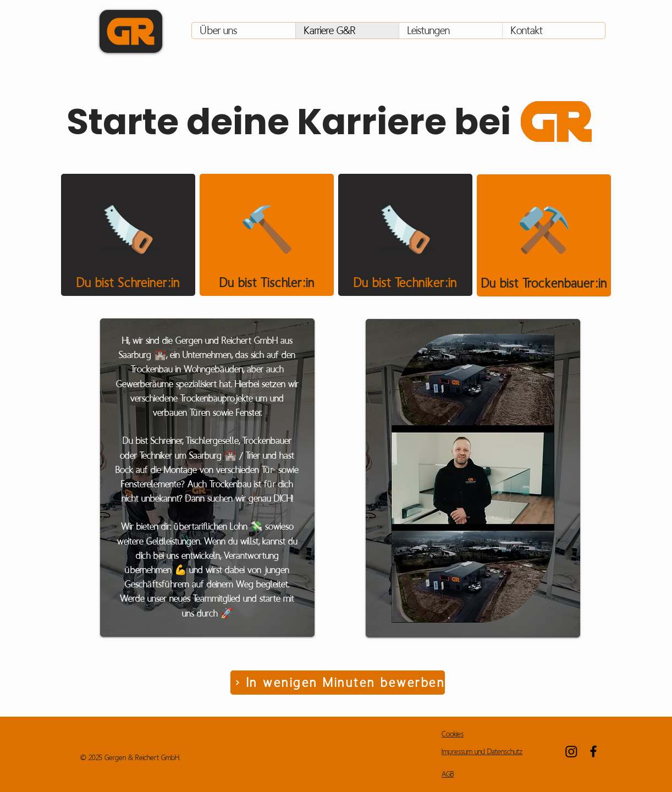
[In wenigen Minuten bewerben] (338, 683)
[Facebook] (593, 751)
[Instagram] (571, 751)
